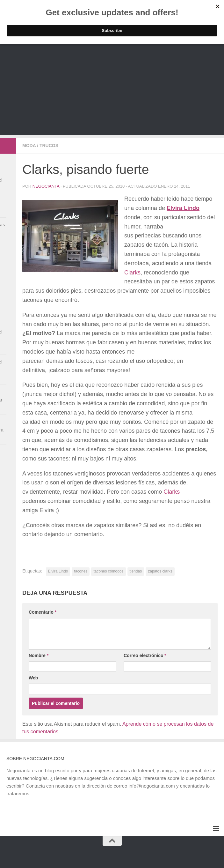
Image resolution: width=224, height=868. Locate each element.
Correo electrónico (145, 655)
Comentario (43, 612)
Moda (29, 146)
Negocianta (46, 186)
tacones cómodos (108, 571)
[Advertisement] (112, 90)
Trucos (49, 146)
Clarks (132, 273)
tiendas (136, 571)
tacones (81, 571)
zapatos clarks (160, 571)
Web (33, 678)
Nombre (39, 655)
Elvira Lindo (58, 571)
